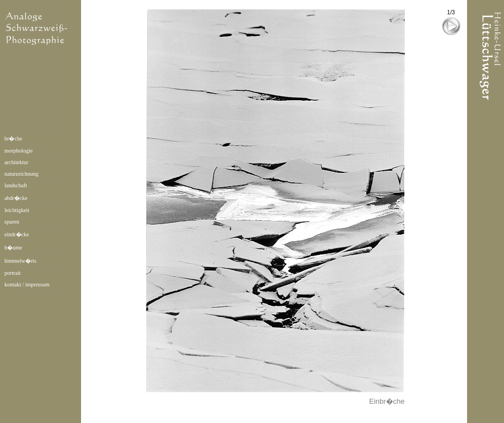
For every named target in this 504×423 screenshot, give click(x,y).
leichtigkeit (17, 210)
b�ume (13, 248)
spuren (12, 222)
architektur (16, 162)
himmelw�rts (20, 261)
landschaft (16, 185)
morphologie (18, 151)
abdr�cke (16, 198)
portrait (12, 273)
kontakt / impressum (27, 284)
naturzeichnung (22, 174)
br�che (13, 139)
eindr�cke (17, 234)
